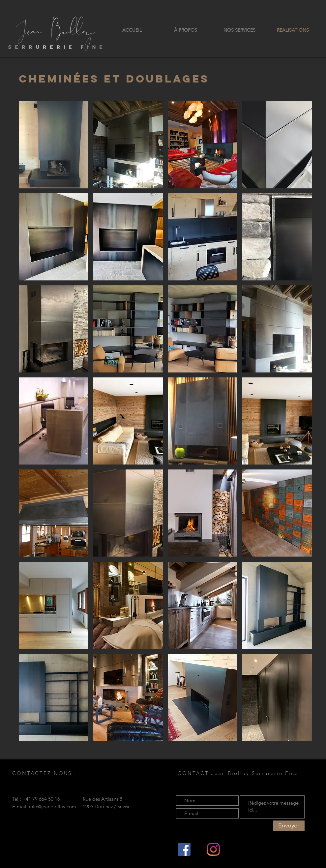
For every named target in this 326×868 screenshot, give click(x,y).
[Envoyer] (289, 826)
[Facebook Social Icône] (184, 849)
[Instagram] (213, 849)
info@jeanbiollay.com (53, 806)
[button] (54, 145)
